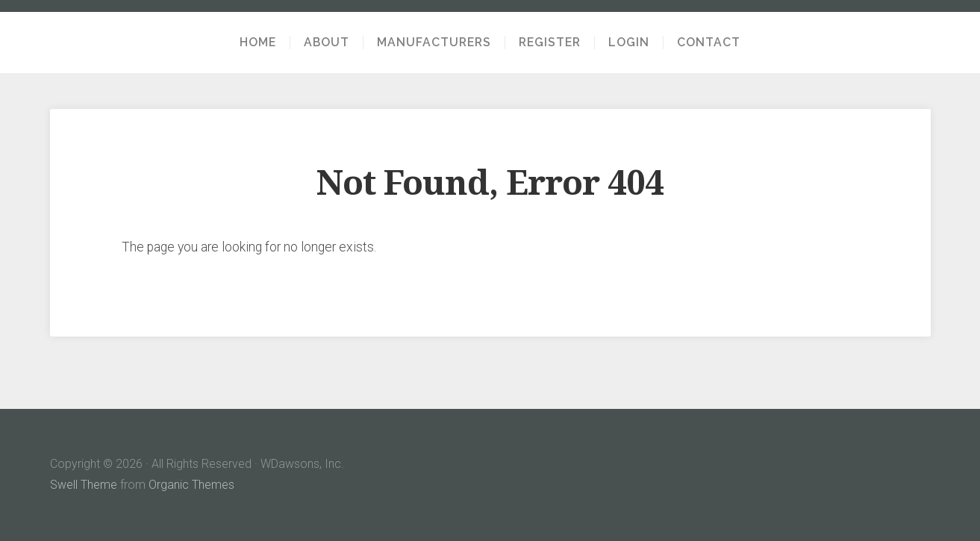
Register (550, 43)
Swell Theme (84, 485)
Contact (709, 43)
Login (629, 43)
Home (258, 43)
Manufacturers (434, 43)
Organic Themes (191, 485)
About (327, 43)
